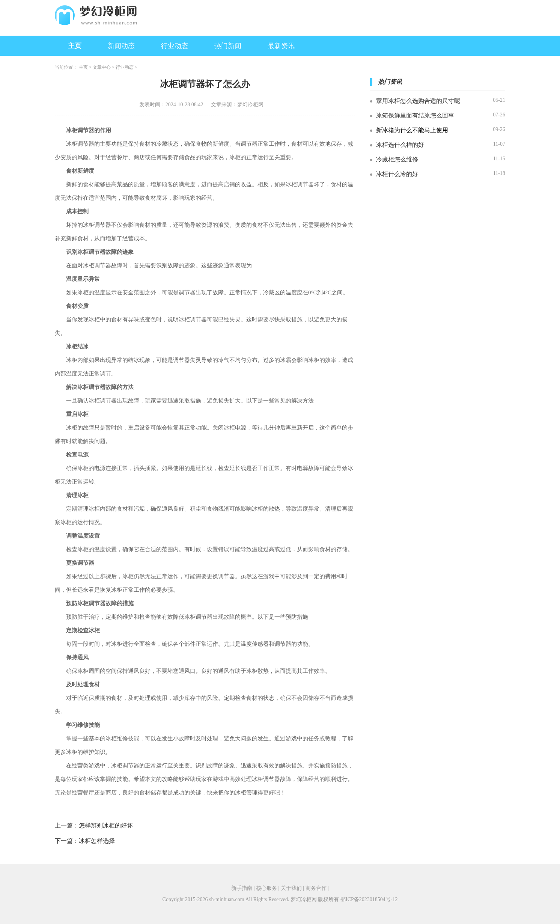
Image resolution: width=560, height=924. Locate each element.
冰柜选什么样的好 (400, 145)
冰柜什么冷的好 (397, 174)
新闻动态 (121, 46)
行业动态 (175, 46)
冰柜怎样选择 (97, 841)
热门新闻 (228, 46)
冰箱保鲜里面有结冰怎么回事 (415, 115)
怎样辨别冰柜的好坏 (106, 825)
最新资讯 (281, 46)
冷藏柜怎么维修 (397, 159)
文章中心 (102, 67)
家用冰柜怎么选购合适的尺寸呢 (418, 101)
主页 (75, 46)
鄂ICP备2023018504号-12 (369, 899)
